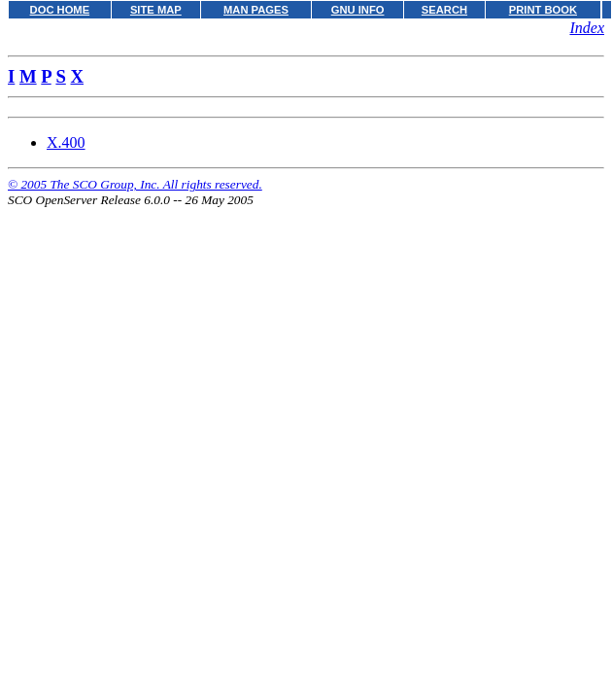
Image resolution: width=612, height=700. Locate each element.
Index (587, 28)
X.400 (66, 142)
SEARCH (444, 10)
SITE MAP (156, 10)
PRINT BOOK (543, 10)
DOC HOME (60, 10)
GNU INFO (358, 10)
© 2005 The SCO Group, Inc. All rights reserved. (135, 184)
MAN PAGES (256, 10)
